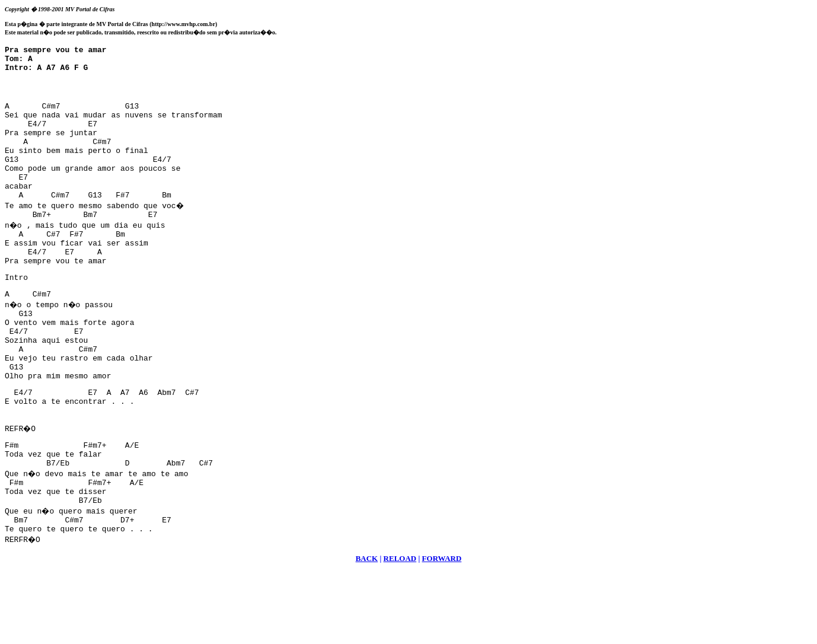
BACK (367, 629)
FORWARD (442, 629)
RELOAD (400, 629)
